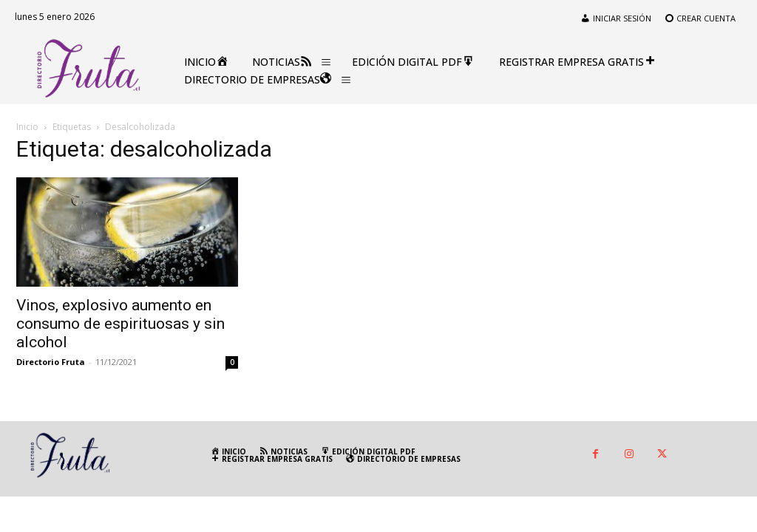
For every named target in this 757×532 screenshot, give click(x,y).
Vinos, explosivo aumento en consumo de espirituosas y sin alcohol (120, 324)
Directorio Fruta (51, 362)
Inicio (27, 127)
